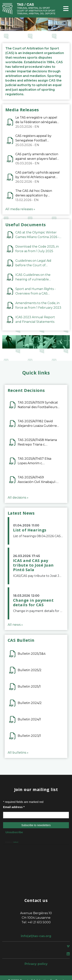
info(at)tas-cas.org (36, 936)
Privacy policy (36, 964)
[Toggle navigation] (66, 9)
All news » (15, 625)
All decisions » (18, 498)
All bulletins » (18, 753)
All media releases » (20, 209)
